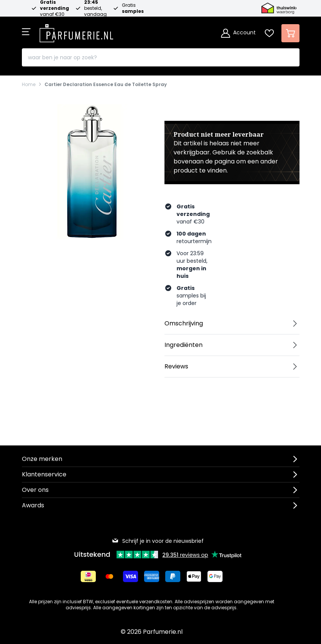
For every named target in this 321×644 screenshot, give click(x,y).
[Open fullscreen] (89, 172)
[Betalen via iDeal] (88, 576)
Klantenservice (44, 474)
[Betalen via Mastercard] (109, 576)
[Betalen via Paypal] (173, 576)
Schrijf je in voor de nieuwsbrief (158, 541)
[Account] (238, 33)
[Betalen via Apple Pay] (194, 576)
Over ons (35, 490)
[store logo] (77, 31)
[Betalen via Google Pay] (215, 576)
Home (29, 85)
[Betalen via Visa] (131, 576)
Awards (33, 505)
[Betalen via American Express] (152, 576)
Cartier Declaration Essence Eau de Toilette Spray (106, 85)
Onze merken (42, 459)
